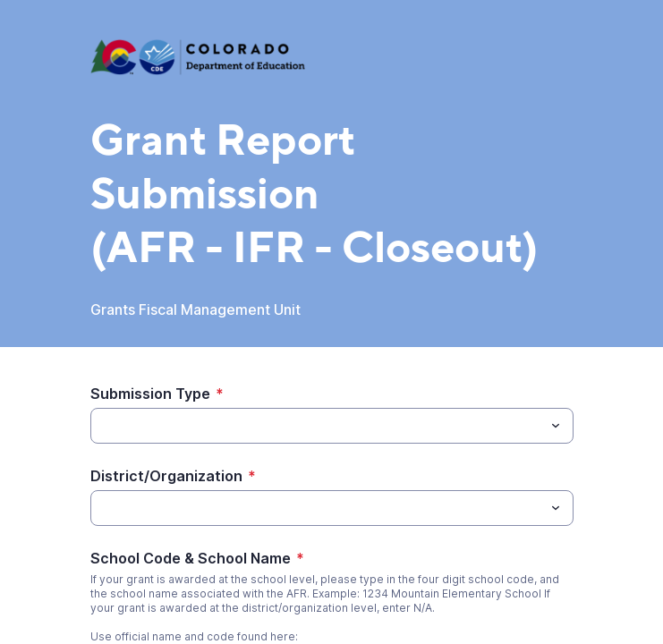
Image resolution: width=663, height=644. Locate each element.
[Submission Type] (317, 426)
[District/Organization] (317, 508)
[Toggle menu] (556, 426)
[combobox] (332, 426)
